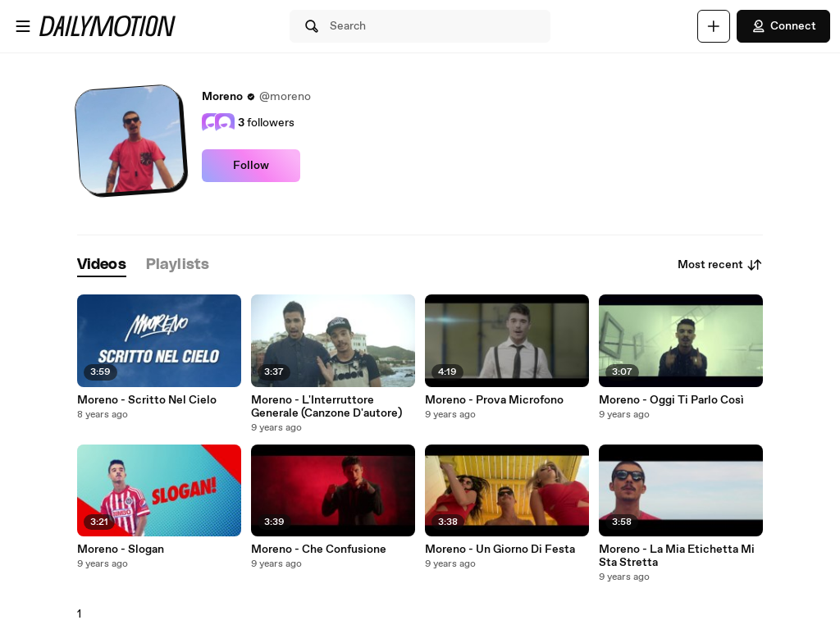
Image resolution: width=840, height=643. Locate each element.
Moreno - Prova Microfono (494, 400)
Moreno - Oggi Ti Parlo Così (671, 400)
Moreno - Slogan (121, 550)
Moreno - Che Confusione (319, 550)
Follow (251, 166)
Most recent (720, 265)
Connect (783, 26)
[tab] (102, 265)
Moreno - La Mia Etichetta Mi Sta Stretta (677, 556)
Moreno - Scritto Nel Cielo (147, 400)
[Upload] (714, 26)
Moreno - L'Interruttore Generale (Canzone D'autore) (326, 407)
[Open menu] (23, 26)
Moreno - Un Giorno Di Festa (500, 550)
